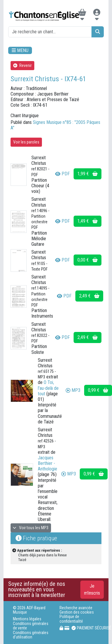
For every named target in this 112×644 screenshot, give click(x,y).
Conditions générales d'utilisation (31, 635)
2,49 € (89, 296)
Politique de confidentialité (71, 619)
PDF (62, 174)
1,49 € (88, 221)
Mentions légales (27, 619)
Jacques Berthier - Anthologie (47, 463)
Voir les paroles (26, 142)
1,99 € (88, 174)
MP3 (73, 390)
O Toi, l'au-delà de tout (48, 388)
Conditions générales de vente (31, 626)
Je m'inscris (92, 590)
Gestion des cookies (77, 612)
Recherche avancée (76, 608)
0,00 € (88, 260)
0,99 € (98, 390)
